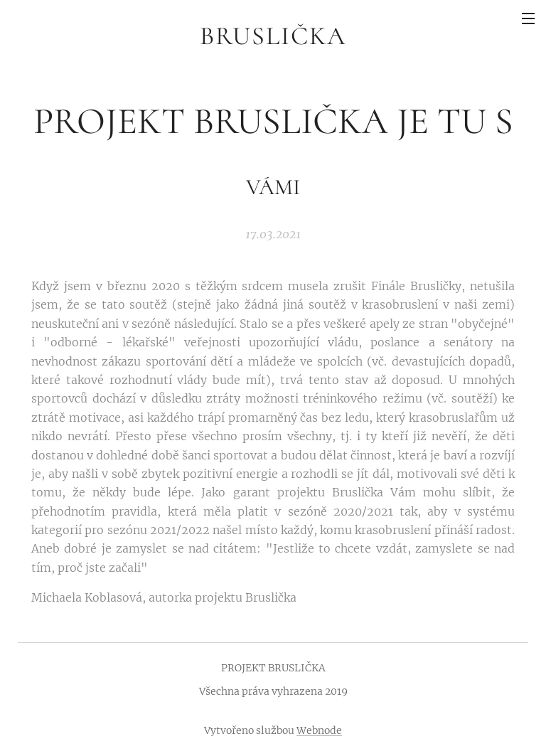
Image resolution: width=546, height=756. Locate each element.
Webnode (319, 730)
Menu (528, 18)
